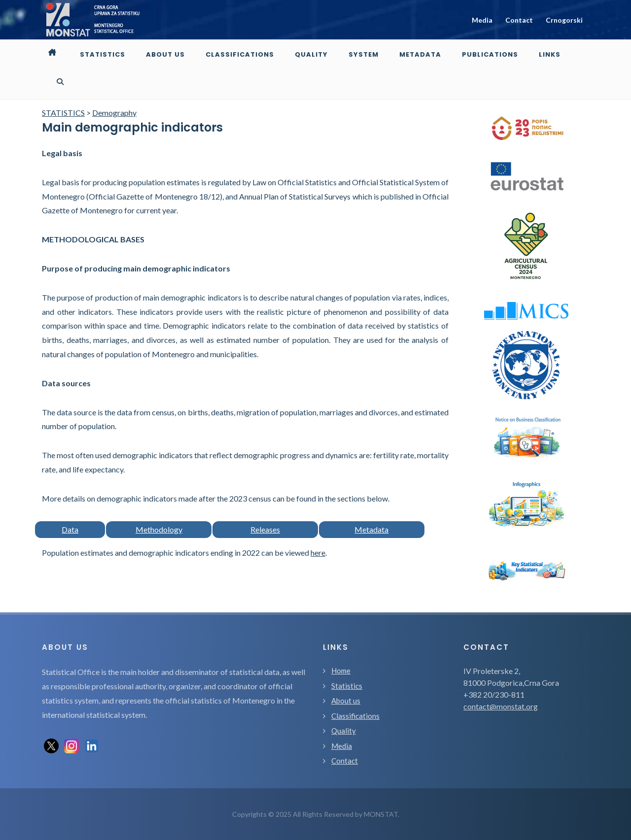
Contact (519, 20)
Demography (114, 113)
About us (346, 701)
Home (341, 671)
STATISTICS (63, 113)
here (318, 553)
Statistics (347, 686)
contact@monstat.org (501, 706)
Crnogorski (564, 20)
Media (482, 20)
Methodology (159, 529)
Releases (265, 529)
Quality (344, 731)
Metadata (371, 529)
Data (70, 529)
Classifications (355, 716)
